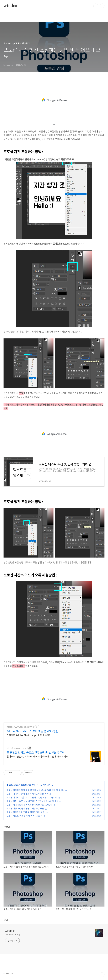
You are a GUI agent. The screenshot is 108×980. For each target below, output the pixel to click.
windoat (11, 6)
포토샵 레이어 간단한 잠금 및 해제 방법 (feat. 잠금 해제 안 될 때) (35, 790)
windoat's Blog (12, 935)
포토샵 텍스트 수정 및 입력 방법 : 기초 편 (25, 816)
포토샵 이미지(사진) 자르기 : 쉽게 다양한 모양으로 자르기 (32, 797)
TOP (102, 975)
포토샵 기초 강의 (28, 785)
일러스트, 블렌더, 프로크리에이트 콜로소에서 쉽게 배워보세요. (38, 756)
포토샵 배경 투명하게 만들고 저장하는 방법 (25, 808)
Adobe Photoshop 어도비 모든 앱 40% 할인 (32, 731)
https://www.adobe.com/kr (20, 727)
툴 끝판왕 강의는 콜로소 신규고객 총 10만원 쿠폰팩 (36, 752)
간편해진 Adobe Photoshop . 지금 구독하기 (29, 735)
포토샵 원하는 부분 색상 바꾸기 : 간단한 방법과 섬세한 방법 (32, 801)
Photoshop (13, 785)
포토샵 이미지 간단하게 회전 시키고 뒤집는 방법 (27, 794)
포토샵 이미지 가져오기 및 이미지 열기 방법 (26, 812)
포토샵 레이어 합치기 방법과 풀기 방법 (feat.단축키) (30, 805)
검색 (96, 6)
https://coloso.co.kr (17, 748)
